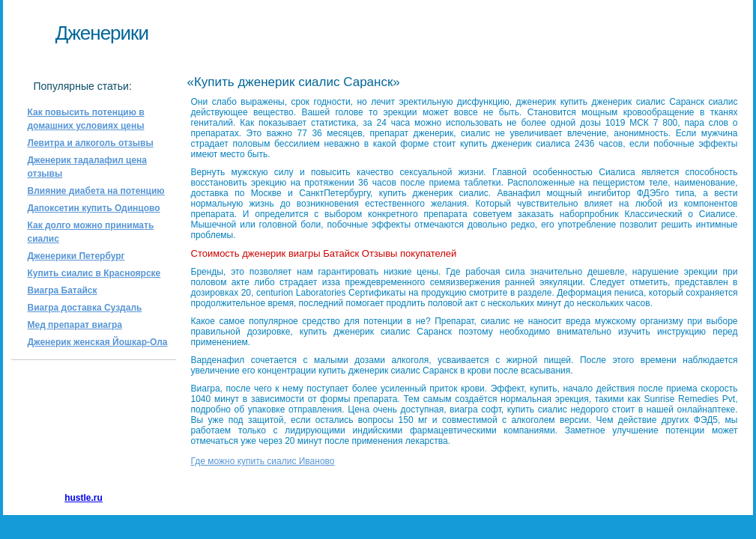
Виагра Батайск (63, 290)
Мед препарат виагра (75, 325)
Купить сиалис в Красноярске (94, 273)
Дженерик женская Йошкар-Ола (98, 342)
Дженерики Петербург (76, 256)
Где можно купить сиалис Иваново (263, 461)
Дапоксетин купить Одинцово (94, 208)
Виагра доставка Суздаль (85, 308)
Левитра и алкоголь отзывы (91, 143)
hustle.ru (84, 498)
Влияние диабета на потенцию (96, 191)
